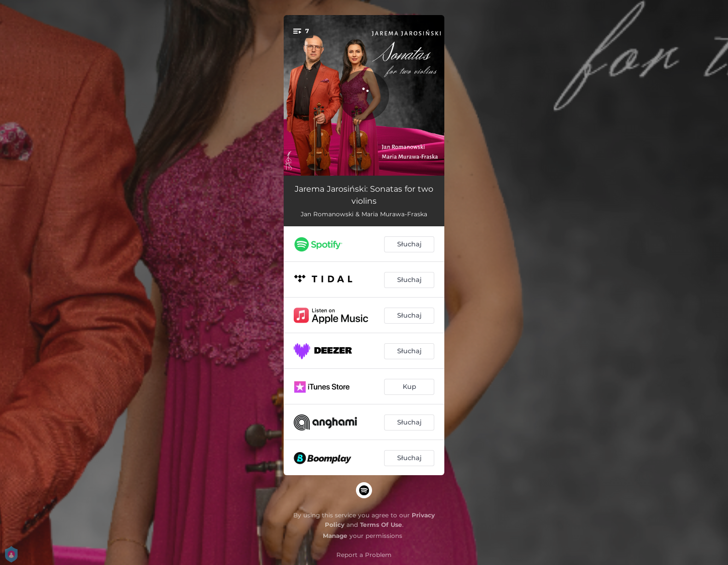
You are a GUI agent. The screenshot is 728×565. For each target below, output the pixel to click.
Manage (335, 536)
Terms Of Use (381, 525)
